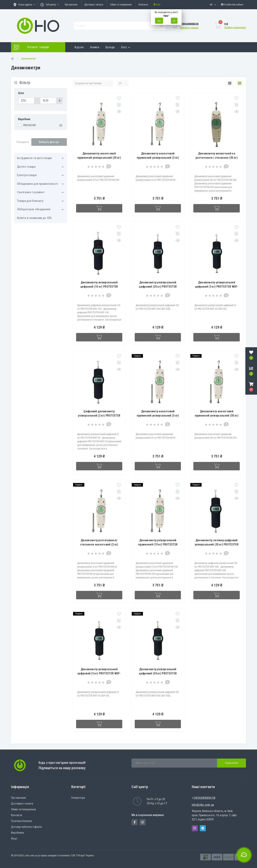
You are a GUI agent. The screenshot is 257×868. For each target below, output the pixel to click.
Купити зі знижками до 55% (35, 218)
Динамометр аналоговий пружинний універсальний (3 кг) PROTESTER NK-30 (158, 158)
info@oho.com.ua (203, 805)
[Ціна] (26, 101)
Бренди (110, 47)
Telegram (203, 828)
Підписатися (232, 763)
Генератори (78, 798)
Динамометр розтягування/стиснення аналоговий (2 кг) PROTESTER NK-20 (99, 544)
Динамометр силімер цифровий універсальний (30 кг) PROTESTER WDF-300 (217, 544)
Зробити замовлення (235, 28)
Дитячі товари (26, 167)
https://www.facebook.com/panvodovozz (135, 822)
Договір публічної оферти (26, 827)
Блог (126, 47)
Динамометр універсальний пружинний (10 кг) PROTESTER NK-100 (158, 544)
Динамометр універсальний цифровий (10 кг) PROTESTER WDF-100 (99, 287)
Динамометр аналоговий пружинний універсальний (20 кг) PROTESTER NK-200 (99, 158)
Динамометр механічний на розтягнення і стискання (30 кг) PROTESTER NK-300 (217, 158)
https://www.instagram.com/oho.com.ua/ (143, 822)
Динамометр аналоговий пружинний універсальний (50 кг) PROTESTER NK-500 (217, 416)
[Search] (161, 26)
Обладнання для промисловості (38, 184)
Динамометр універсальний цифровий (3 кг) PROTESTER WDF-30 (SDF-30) (217, 287)
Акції (14, 838)
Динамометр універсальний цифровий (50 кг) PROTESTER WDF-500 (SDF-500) (158, 673)
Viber (195, 828)
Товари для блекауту (30, 201)
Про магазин (71, 5)
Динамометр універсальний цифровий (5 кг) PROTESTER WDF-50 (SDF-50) (99, 673)
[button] (251, 387)
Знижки (95, 47)
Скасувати (23, 142)
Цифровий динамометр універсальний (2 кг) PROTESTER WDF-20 (99, 416)
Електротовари (27, 175)
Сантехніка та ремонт (31, 192)
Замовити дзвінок (189, 28)
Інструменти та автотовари (35, 158)
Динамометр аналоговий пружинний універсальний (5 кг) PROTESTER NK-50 (158, 416)
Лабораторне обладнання (34, 209)
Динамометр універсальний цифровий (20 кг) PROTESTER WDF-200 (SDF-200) (158, 287)
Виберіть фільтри (49, 142)
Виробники (17, 833)
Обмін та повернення (121, 5)
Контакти (143, 5)
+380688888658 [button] (204, 798)
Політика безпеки (21, 821)
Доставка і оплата (94, 5)
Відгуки (79, 47)
